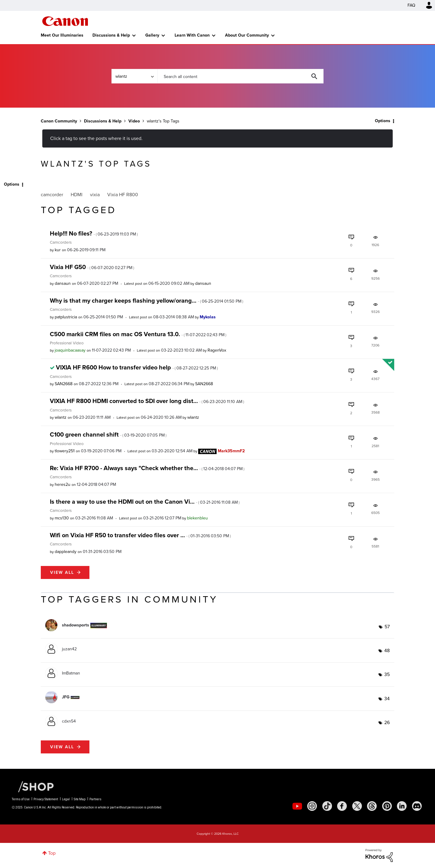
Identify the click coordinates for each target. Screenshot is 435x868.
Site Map (80, 799)
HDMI (77, 195)
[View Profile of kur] (58, 250)
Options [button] (383, 121)
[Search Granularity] (134, 76)
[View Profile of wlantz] (61, 417)
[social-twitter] (357, 806)
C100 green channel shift (108, 434)
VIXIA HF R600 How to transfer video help (137, 367)
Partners (95, 799)
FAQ (411, 5)
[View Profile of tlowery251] (65, 451)
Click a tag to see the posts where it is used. (96, 138)
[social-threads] (372, 806)
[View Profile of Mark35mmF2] (231, 451)
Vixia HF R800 (123, 195)
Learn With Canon (192, 35)
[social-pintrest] (387, 806)
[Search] (240, 76)
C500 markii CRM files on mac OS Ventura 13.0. (138, 334)
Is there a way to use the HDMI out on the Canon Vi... (145, 502)
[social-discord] (417, 806)
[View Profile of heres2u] (63, 484)
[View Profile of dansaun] (63, 283)
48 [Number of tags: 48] (387, 650)
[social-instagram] (312, 806)
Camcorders (61, 242)
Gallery (152, 35)
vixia (95, 195)
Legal (66, 799)
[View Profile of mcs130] (62, 518)
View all (62, 572)
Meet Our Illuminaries (62, 35)
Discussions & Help (111, 35)
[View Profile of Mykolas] (208, 317)
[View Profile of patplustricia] (66, 317)
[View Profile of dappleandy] (66, 552)
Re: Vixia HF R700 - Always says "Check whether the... (147, 468)
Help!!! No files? (94, 233)
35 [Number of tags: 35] (387, 674)
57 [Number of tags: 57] (387, 627)
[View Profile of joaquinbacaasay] (70, 350)
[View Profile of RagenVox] (217, 350)
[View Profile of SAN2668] (64, 384)
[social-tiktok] (327, 806)
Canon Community (65, 21)
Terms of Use (21, 799)
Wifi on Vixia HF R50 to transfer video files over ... (140, 535)
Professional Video (67, 343)
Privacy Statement (46, 799)
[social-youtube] (297, 806)
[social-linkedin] (402, 806)
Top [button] (52, 853)
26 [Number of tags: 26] (387, 722)
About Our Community (247, 35)
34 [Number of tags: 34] (387, 699)
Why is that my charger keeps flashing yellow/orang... (147, 301)
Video (134, 121)
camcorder (52, 195)
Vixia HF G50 (92, 267)
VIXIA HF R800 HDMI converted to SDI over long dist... (147, 401)
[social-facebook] (342, 806)
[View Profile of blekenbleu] (197, 518)
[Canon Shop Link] (33, 786)
